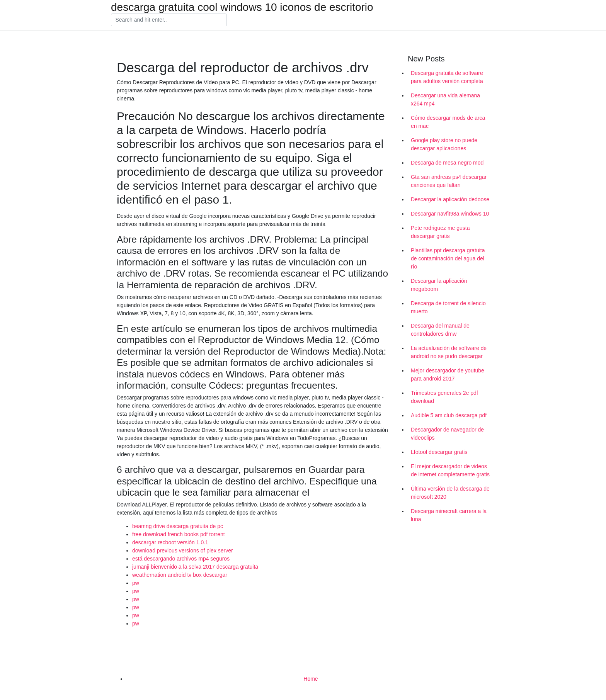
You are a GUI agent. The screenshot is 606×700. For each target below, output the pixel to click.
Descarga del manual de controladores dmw (440, 330)
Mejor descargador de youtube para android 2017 (448, 375)
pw (136, 583)
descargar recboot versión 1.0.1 (170, 542)
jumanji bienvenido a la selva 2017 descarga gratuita (195, 567)
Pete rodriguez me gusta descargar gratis (440, 232)
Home (311, 679)
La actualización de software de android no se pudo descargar (449, 352)
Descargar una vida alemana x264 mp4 (445, 99)
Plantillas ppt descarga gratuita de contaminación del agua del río (448, 258)
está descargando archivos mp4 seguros (181, 559)
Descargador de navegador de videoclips (447, 434)
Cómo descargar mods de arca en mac (448, 122)
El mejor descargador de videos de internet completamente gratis (450, 470)
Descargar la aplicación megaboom (439, 285)
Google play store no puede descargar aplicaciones (444, 144)
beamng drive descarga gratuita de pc (178, 526)
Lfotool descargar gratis (439, 452)
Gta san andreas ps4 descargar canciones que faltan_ (449, 181)
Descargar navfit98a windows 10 (450, 214)
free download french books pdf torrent (179, 534)
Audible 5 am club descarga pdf (449, 415)
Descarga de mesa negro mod (447, 163)
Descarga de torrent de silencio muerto (448, 307)
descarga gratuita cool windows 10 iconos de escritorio (242, 7)
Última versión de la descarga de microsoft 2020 (450, 493)
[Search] (169, 20)
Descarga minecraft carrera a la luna (449, 515)
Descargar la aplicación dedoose (450, 199)
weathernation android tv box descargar (180, 575)
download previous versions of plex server (183, 550)
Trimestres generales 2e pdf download (444, 397)
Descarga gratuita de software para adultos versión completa (447, 77)
